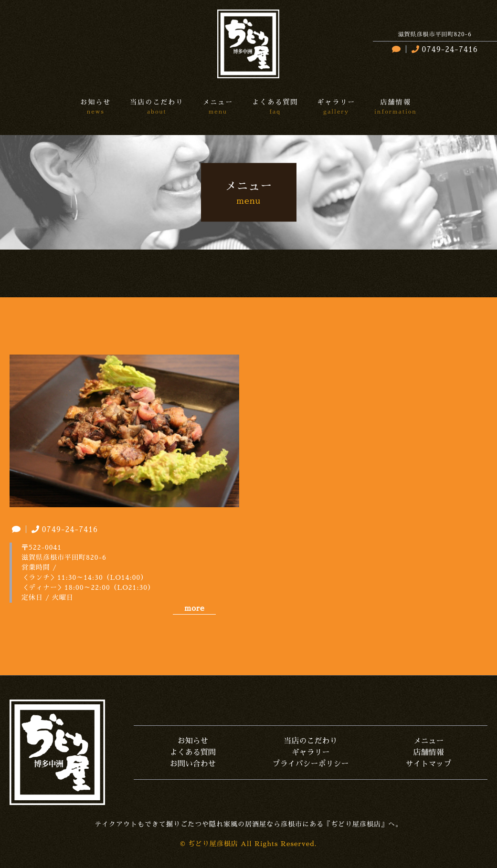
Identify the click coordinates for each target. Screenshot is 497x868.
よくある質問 (193, 753)
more (194, 608)
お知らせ (193, 741)
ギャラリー (311, 753)
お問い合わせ (193, 764)
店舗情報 (429, 753)
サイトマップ (429, 764)
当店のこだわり (311, 741)
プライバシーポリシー (311, 764)
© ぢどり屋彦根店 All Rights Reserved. (248, 844)
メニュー (429, 741)
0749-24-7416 (444, 50)
